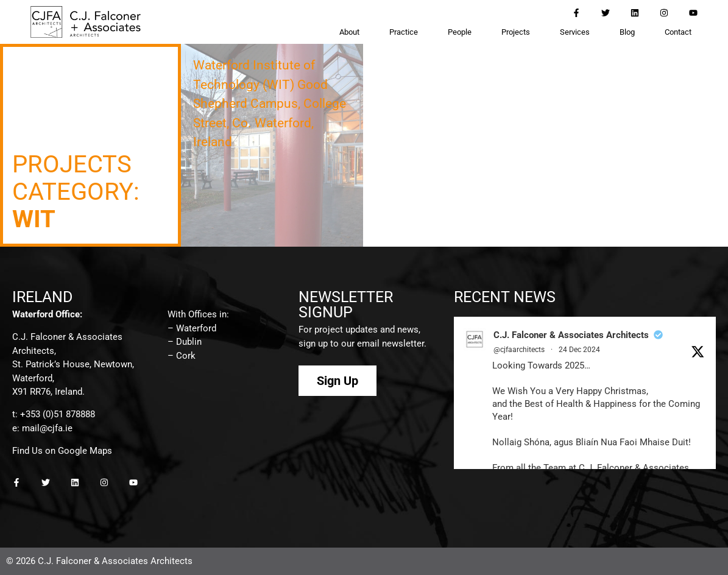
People (460, 32)
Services (575, 32)
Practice (404, 32)
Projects (516, 32)
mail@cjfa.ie (47, 428)
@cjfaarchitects (519, 350)
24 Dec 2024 (579, 350)
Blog (627, 32)
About (349, 32)
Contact (678, 32)
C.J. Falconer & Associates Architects (571, 335)
